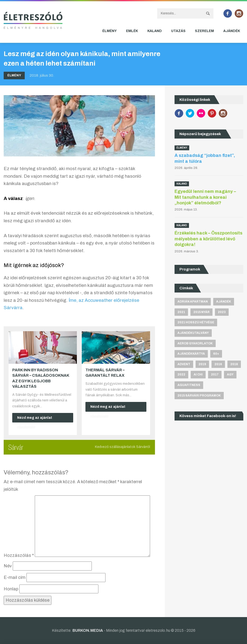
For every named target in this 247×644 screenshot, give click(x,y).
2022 (181, 375)
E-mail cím (15, 577)
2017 (215, 375)
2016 (218, 364)
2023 (222, 312)
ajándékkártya (191, 354)
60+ (216, 354)
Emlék (132, 31)
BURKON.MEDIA (88, 630)
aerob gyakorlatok (195, 343)
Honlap (11, 589)
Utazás (178, 31)
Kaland (155, 31)
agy (230, 375)
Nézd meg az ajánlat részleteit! (35, 419)
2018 (234, 364)
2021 (181, 312)
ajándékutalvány (193, 333)
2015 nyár (201, 312)
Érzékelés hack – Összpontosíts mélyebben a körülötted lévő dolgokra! (208, 239)
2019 (202, 364)
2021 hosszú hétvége (196, 322)
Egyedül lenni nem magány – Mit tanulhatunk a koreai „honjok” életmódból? (205, 197)
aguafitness (189, 385)
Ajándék (232, 31)
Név (8, 566)
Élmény (110, 31)
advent (184, 364)
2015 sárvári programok (199, 396)
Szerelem (204, 31)
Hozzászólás (19, 555)
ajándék (224, 302)
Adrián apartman (193, 302)
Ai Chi (198, 375)
